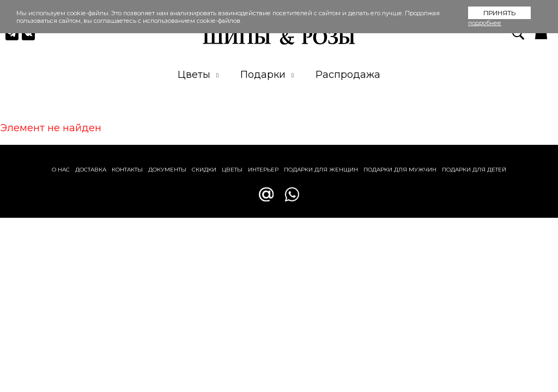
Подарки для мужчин (400, 170)
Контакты (127, 170)
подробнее (485, 23)
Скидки (204, 170)
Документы (167, 170)
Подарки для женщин (321, 170)
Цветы (198, 75)
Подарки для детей (474, 170)
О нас (61, 170)
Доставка (91, 170)
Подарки (267, 75)
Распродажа (348, 75)
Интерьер (263, 170)
